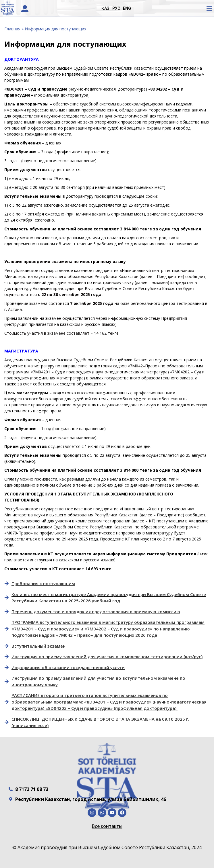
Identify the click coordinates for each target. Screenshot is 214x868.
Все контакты (107, 826)
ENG (127, 8)
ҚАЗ (105, 8)
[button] (209, 8)
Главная (12, 29)
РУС (116, 8)
